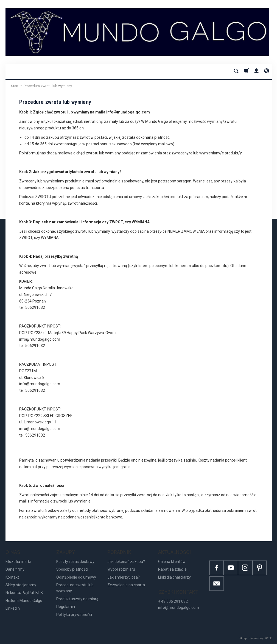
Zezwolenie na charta (126, 585)
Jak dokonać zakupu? (126, 562)
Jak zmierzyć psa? (124, 577)
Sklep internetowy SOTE (256, 638)
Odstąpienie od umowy (76, 577)
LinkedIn (13, 608)
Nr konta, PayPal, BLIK (24, 593)
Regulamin (66, 607)
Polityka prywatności (74, 615)
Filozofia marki (18, 562)
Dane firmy (15, 569)
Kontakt (12, 577)
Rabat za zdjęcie (172, 569)
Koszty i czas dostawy (75, 562)
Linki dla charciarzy (174, 577)
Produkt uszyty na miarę (77, 599)
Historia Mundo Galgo (24, 601)
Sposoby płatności (72, 569)
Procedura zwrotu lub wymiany (75, 588)
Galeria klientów (172, 562)
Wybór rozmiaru (121, 569)
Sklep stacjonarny (21, 585)
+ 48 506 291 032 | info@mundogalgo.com (179, 604)
